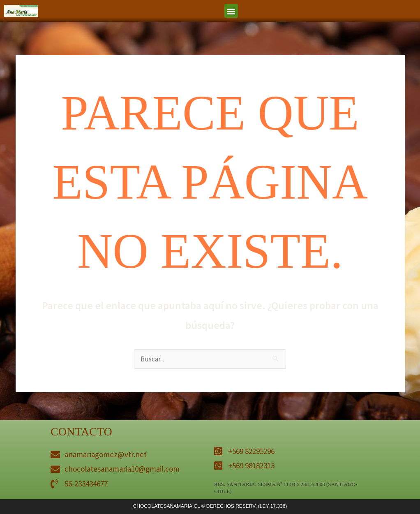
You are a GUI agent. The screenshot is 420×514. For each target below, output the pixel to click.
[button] (231, 11)
